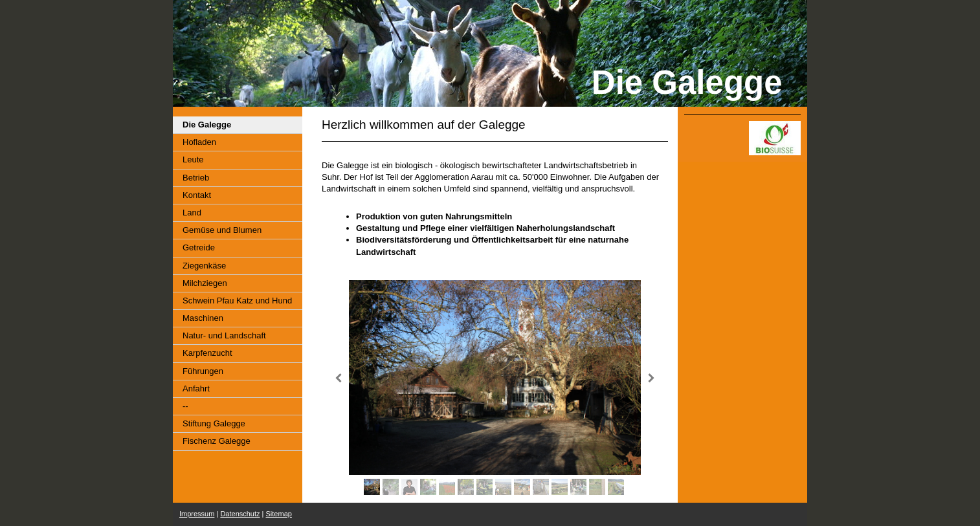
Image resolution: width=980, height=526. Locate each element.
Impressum (197, 514)
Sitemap (279, 514)
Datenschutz (240, 514)
